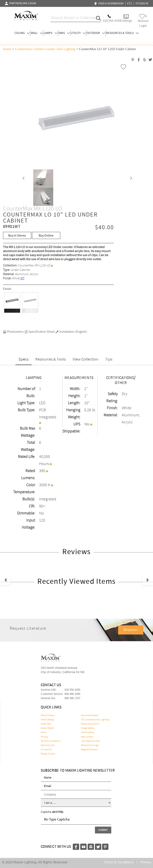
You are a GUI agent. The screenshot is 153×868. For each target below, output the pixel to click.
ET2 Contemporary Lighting (95, 720)
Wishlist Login (143, 21)
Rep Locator (87, 737)
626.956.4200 (72, 690)
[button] (23, 179)
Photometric (13, 332)
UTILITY (78, 33)
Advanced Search (90, 715)
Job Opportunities (91, 741)
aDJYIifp (58, 812)
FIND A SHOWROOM (109, 4)
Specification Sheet (40, 332)
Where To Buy (48, 715)
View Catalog (47, 720)
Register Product (90, 750)
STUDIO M (142, 4)
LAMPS (51, 33)
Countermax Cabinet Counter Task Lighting (45, 49)
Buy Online (46, 236)
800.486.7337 (72, 698)
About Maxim (47, 728)
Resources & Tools (50, 359)
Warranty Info (48, 745)
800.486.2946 (72, 694)
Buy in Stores (17, 236)
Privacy (44, 737)
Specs (23, 359)
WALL (37, 33)
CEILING (22, 33)
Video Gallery (88, 732)
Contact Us (46, 750)
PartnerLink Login (90, 745)
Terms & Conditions (51, 741)
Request (131, 630)
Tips (109, 359)
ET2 (130, 4)
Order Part (46, 724)
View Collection (85, 359)
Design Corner (48, 754)
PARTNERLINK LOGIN (20, 3)
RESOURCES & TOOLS (122, 33)
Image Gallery (88, 728)
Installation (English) (71, 332)
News (44, 732)
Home (7, 49)
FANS (64, 33)
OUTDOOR (96, 33)
